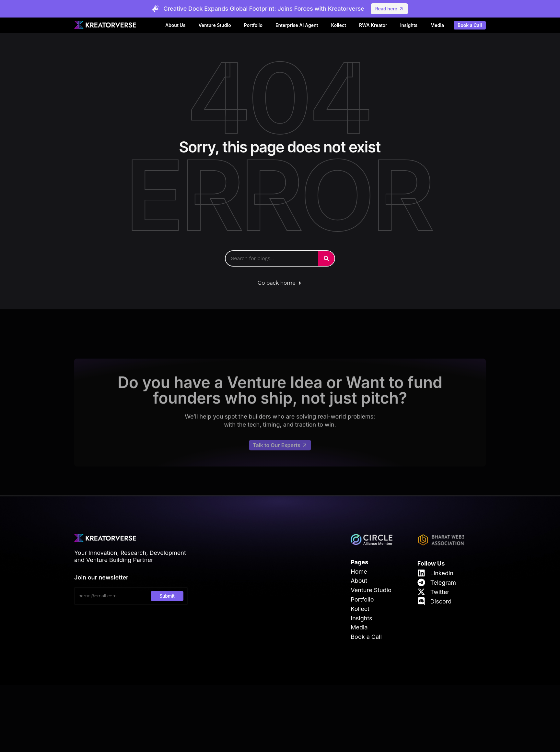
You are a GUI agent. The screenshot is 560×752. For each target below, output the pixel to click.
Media (437, 25)
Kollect (339, 25)
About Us (175, 25)
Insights (409, 25)
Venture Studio (215, 25)
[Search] (326, 258)
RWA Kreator (373, 25)
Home (359, 572)
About (359, 581)
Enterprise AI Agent (297, 25)
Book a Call (470, 25)
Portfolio (253, 25)
